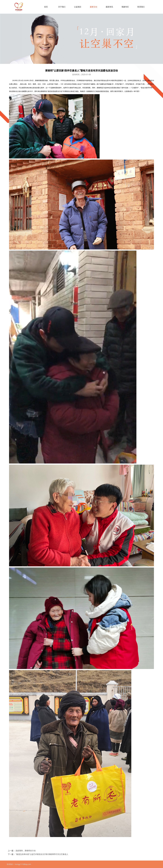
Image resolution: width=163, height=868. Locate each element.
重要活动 (93, 7)
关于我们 (62, 7)
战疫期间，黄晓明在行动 (26, 851)
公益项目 (78, 7)
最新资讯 (109, 7)
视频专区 (125, 7)
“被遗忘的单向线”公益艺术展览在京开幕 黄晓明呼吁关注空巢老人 (42, 854)
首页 (46, 7)
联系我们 (141, 7)
